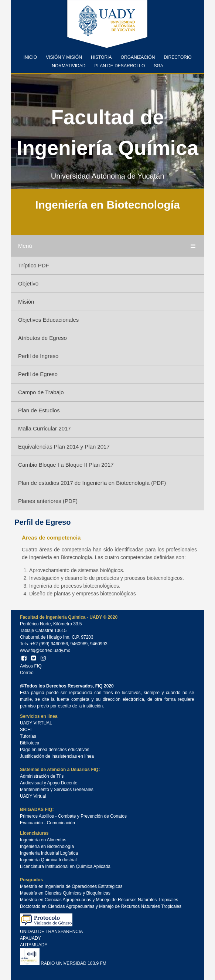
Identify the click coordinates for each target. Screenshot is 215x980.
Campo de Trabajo (41, 392)
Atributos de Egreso (42, 338)
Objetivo (28, 283)
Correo (27, 673)
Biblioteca (30, 743)
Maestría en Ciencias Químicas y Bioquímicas (65, 893)
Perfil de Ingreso (38, 356)
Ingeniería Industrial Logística (49, 853)
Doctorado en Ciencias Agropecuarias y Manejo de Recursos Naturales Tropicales (101, 906)
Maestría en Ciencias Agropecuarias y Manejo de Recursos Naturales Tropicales (99, 900)
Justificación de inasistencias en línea (57, 756)
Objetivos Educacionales (48, 320)
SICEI (26, 730)
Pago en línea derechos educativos (54, 750)
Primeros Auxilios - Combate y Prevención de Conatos (73, 816)
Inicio (30, 57)
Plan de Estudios (39, 410)
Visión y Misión (64, 57)
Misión (26, 302)
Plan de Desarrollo (120, 66)
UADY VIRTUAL (36, 723)
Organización (138, 57)
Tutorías (28, 736)
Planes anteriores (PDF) (48, 501)
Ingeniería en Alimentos (43, 840)
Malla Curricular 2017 (45, 428)
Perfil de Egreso (38, 374)
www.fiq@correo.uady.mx (45, 650)
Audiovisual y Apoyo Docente (49, 783)
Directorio (178, 57)
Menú (107, 246)
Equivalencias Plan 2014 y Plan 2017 (64, 447)
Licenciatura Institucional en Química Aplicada (65, 866)
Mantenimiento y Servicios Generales (57, 790)
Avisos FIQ (31, 666)
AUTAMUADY (34, 945)
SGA (158, 66)
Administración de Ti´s (42, 776)
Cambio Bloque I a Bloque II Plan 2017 (66, 465)
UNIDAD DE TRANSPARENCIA (51, 932)
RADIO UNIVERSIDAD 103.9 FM (63, 963)
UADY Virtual (33, 796)
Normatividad (69, 66)
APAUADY (30, 938)
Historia (101, 57)
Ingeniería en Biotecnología (47, 846)
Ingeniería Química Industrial (48, 860)
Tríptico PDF (34, 265)
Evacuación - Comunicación (47, 823)
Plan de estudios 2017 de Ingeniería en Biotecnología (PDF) (92, 483)
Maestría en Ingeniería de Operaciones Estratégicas (71, 886)
